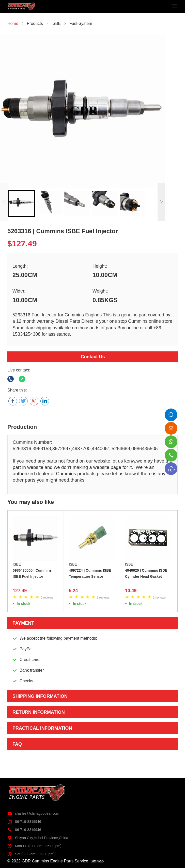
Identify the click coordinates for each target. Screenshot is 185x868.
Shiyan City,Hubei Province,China (38, 838)
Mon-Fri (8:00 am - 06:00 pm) (34, 846)
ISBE (17, 564)
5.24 (73, 591)
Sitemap (97, 861)
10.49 (131, 591)
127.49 (20, 591)
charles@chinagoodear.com (33, 813)
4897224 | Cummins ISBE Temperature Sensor (90, 573)
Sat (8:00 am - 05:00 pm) (31, 854)
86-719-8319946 (24, 822)
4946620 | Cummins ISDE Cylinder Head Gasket (146, 573)
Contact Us (93, 357)
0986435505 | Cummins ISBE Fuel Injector (32, 573)
